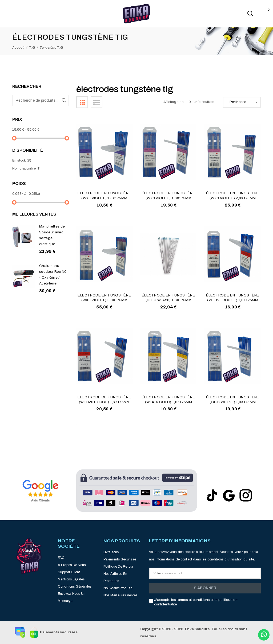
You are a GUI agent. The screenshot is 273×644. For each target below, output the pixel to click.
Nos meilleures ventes (121, 595)
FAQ (61, 558)
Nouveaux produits (118, 588)
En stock (22, 160)
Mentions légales (71, 579)
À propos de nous (72, 565)
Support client (69, 572)
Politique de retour (118, 567)
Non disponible (27, 168)
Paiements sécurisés (120, 559)
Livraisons (111, 552)
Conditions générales (75, 587)
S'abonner (205, 588)
